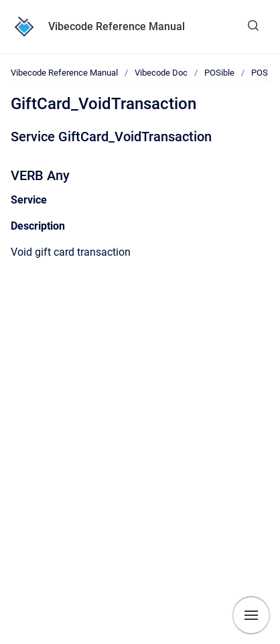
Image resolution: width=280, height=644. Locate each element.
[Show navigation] (251, 615)
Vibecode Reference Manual (117, 26)
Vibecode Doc (161, 73)
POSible (219, 73)
